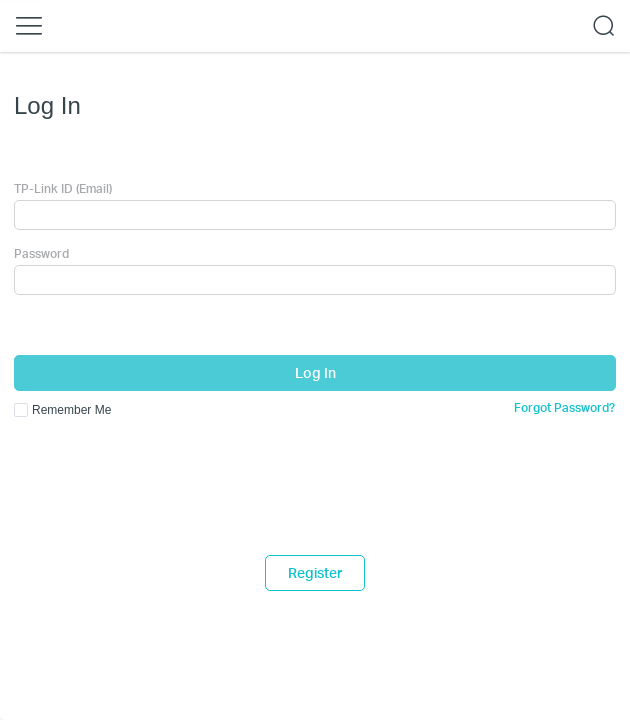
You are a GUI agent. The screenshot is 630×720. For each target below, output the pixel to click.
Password (41, 253)
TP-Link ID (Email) (63, 188)
